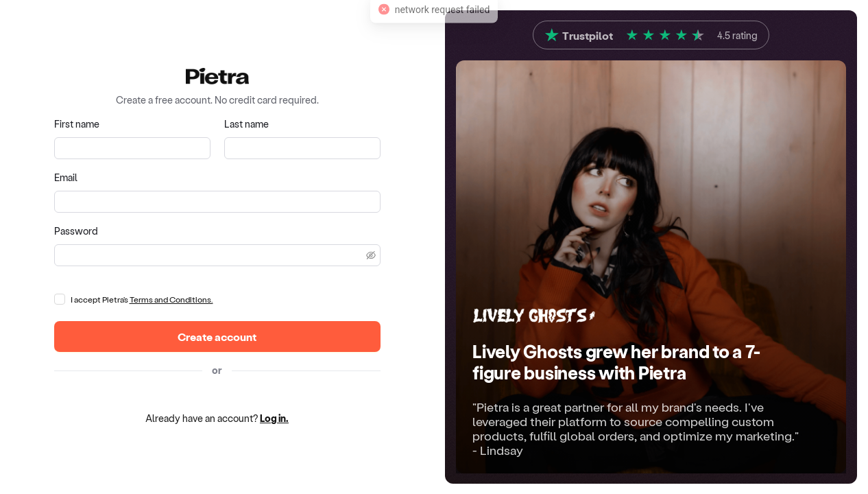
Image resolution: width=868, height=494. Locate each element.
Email (66, 177)
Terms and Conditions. (171, 299)
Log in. (274, 418)
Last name (246, 124)
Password (76, 231)
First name (77, 124)
